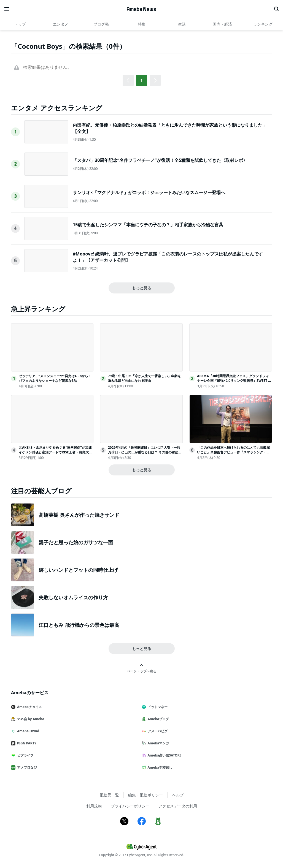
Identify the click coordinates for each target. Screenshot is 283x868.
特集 (142, 24)
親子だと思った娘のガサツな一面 (76, 542)
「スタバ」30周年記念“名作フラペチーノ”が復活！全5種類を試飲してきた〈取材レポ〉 (160, 160)
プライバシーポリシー (130, 806)
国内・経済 (222, 24)
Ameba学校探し (159, 767)
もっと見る (142, 288)
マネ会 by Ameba (30, 719)
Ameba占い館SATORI (164, 755)
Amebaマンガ (158, 743)
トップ (20, 24)
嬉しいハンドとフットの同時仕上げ (78, 570)
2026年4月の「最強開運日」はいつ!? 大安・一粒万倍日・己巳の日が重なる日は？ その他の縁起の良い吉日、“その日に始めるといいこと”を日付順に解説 (145, 454)
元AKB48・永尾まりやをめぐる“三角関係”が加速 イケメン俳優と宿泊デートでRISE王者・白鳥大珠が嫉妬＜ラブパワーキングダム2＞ (55, 452)
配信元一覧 (109, 795)
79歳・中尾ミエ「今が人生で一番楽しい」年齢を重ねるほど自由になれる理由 (145, 378)
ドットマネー (157, 707)
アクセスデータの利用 (178, 806)
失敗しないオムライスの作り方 (73, 597)
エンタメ (61, 24)
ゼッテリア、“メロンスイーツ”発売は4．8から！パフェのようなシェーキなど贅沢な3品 (55, 378)
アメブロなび (26, 767)
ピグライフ (25, 755)
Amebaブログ (158, 719)
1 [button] (141, 80)
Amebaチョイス (29, 707)
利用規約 (94, 806)
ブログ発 (101, 24)
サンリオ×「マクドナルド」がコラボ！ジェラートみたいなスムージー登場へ (149, 192)
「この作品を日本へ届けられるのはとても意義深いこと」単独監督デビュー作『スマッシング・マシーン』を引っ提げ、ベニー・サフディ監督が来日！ (233, 454)
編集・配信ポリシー (145, 795)
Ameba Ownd (27, 731)
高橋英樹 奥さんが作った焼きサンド (79, 515)
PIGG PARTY (26, 743)
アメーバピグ (157, 731)
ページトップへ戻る (142, 668)
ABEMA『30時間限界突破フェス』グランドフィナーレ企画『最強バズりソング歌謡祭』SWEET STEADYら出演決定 (234, 381)
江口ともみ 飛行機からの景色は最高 (79, 625)
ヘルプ (178, 795)
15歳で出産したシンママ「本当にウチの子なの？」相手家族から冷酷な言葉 (148, 225)
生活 (182, 24)
